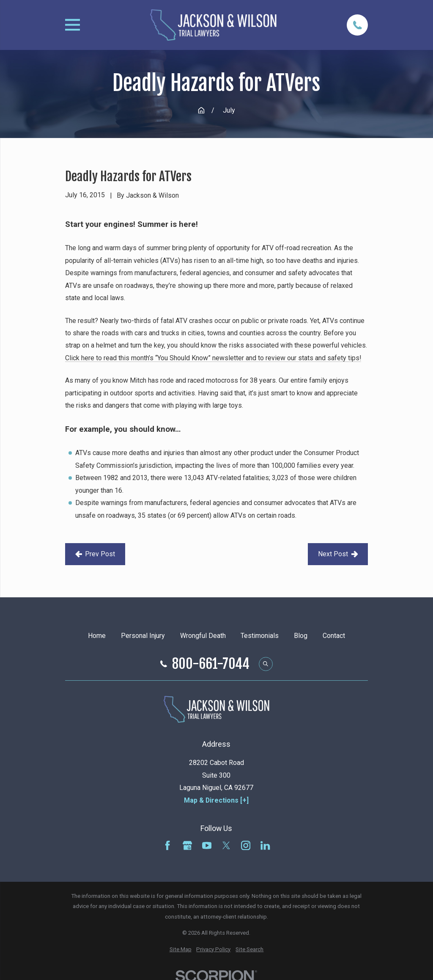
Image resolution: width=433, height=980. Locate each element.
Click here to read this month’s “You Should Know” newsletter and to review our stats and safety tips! (213, 358)
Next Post (338, 554)
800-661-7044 (211, 664)
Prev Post (95, 554)
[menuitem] (181, 950)
